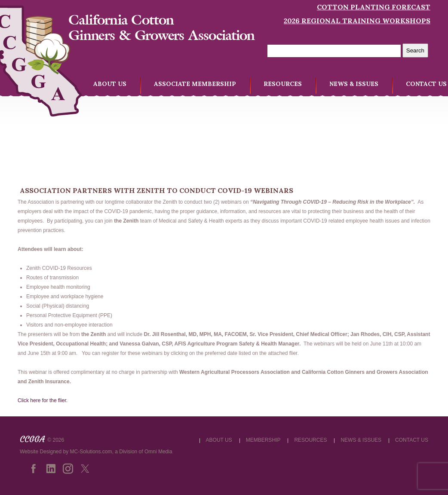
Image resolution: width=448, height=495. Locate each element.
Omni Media (158, 452)
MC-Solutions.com (91, 452)
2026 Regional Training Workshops (357, 21)
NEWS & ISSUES (354, 84)
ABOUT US (110, 84)
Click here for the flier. (43, 400)
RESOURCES (283, 84)
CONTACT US (426, 84)
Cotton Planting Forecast (374, 7)
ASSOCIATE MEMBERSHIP (195, 84)
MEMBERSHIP (263, 440)
